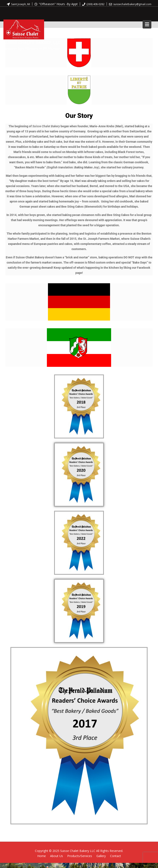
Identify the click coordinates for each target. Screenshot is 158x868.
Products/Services (80, 856)
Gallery (101, 856)
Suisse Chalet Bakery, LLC (32, 43)
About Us (57, 856)
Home (42, 856)
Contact (116, 856)
